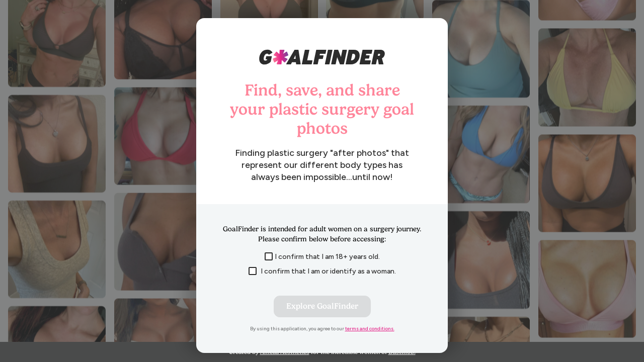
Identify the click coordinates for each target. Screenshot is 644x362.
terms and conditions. (370, 329)
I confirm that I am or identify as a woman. (322, 271)
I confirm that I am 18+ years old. (322, 257)
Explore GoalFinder (322, 306)
